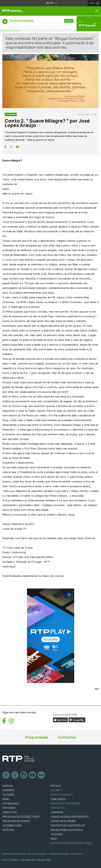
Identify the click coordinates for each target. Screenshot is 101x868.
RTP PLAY (56, 786)
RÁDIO (6, 799)
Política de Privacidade (14, 854)
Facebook (6, 775)
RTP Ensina (9, 808)
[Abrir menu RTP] (50, 3)
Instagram (24, 775)
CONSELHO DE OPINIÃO (63, 821)
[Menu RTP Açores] (98, 11)
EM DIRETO (57, 790)
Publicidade (77, 854)
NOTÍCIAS (8, 786)
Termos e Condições (59, 854)
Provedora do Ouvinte (16, 821)
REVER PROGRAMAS (62, 795)
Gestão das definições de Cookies (71, 843)
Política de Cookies (37, 854)
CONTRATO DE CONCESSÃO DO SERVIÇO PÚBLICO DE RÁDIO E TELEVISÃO (68, 830)
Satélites (8, 830)
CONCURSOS (58, 799)
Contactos (67, 737)
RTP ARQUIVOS (10, 803)
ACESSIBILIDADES (12, 826)
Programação (37, 737)
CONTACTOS (9, 812)
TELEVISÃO (8, 795)
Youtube (33, 775)
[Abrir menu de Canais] (88, 24)
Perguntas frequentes (65, 803)
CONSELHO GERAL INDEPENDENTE (70, 817)
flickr (41, 775)
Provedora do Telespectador (21, 817)
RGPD (54, 839)
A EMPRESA (57, 812)
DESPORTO (8, 790)
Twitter (15, 775)
